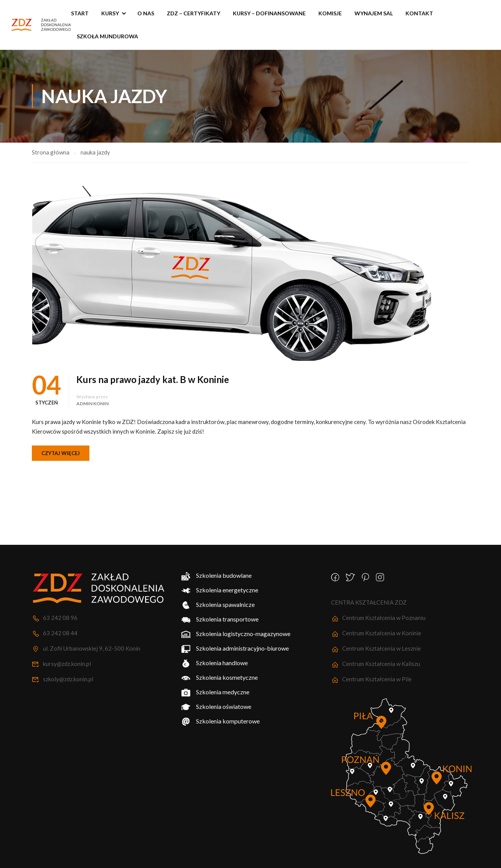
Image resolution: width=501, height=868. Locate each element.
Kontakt (419, 13)
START (80, 13)
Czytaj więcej (61, 453)
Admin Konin (92, 404)
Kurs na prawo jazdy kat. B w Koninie (153, 379)
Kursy (110, 13)
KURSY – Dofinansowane (269, 13)
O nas (146, 13)
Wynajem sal (374, 13)
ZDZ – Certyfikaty (194, 13)
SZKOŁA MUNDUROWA (107, 36)
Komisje (330, 13)
